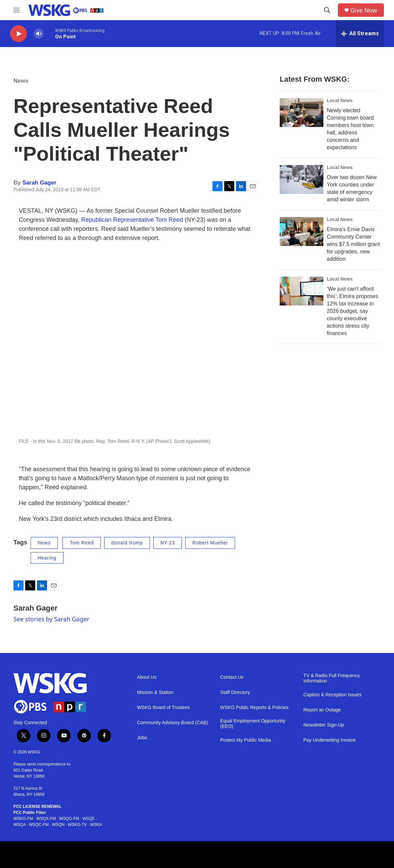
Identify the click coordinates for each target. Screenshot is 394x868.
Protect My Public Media (246, 740)
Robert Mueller (210, 543)
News (21, 81)
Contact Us (232, 677)
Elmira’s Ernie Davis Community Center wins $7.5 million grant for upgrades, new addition (353, 244)
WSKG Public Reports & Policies (254, 708)
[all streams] (360, 34)
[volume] (39, 34)
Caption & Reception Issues (333, 695)
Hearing (47, 558)
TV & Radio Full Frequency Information (332, 678)
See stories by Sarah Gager (51, 619)
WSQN (58, 825)
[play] (18, 34)
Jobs (142, 738)
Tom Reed (82, 543)
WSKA (96, 825)
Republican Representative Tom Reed (132, 220)
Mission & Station (155, 692)
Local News (340, 100)
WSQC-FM (39, 825)
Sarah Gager (39, 183)
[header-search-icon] (327, 10)
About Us (147, 677)
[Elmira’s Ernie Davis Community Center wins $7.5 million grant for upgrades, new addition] (302, 232)
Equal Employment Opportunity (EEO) (253, 724)
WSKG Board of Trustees (164, 708)
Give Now (364, 10)
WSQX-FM (46, 819)
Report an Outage (322, 710)
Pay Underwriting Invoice (330, 740)
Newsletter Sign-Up (324, 725)
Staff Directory (235, 692)
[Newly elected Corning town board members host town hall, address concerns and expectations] (302, 113)
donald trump (127, 543)
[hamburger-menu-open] (16, 10)
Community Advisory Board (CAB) (173, 723)
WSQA (19, 825)
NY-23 (168, 543)
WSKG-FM (23, 819)
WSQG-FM (69, 819)
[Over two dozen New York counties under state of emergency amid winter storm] (302, 179)
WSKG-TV (77, 825)
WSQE (89, 819)
